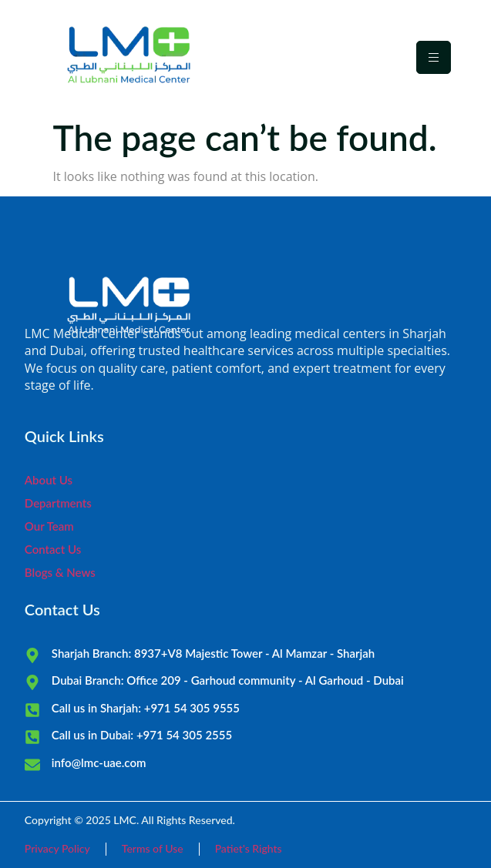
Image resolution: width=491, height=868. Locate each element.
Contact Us (53, 549)
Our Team (49, 526)
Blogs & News (60, 572)
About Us (49, 480)
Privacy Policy (57, 848)
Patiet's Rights (249, 848)
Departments (58, 503)
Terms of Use (153, 848)
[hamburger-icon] (434, 57)
